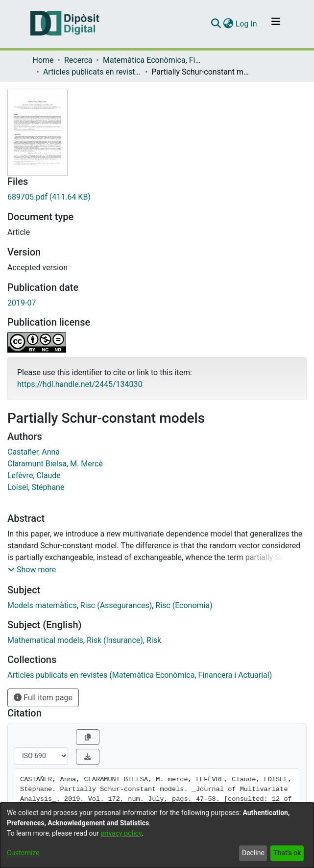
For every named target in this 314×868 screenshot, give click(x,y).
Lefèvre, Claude (34, 475)
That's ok (287, 853)
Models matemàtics (42, 605)
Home (43, 60)
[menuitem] (229, 24)
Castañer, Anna (34, 452)
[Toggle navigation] (276, 24)
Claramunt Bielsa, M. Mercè (55, 464)
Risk (154, 640)
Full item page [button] (43, 698)
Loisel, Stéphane (36, 487)
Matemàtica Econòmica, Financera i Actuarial (152, 60)
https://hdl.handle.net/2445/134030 (80, 384)
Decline (253, 853)
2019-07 (22, 303)
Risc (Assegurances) (116, 605)
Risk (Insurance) (115, 640)
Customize (23, 853)
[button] (32, 570)
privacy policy (121, 833)
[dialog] (157, 835)
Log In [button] (247, 24)
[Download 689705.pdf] (157, 197)
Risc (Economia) (184, 605)
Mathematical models (45, 640)
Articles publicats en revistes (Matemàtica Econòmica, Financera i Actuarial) (92, 72)
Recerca (78, 60)
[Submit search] (216, 24)
